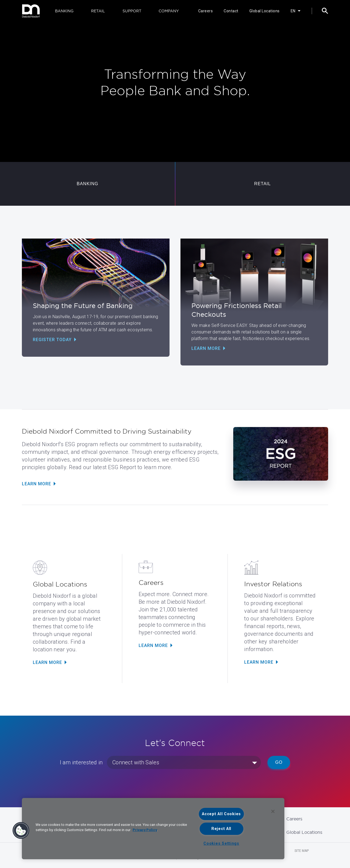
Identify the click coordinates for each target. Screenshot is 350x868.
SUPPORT (132, 11)
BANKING (64, 11)
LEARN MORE (47, 662)
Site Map (302, 851)
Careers (206, 11)
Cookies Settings (221, 844)
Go (279, 762)
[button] (21, 831)
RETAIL (98, 11)
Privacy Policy (145, 830)
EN (293, 11)
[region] (153, 829)
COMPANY (169, 11)
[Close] (273, 811)
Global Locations (265, 11)
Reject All (221, 829)
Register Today (52, 340)
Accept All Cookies (221, 814)
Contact (231, 11)
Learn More (206, 348)
